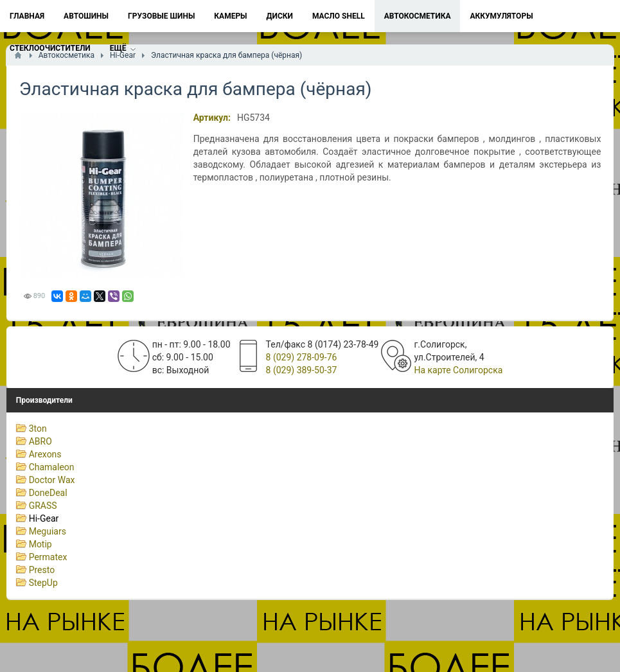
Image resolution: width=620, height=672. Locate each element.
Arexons (45, 454)
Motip (40, 544)
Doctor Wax (52, 480)
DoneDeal (48, 493)
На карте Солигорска (458, 370)
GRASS (43, 506)
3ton (38, 429)
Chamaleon (52, 467)
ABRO (40, 441)
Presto (42, 570)
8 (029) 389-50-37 (302, 370)
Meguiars (48, 531)
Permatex (48, 557)
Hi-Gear (44, 518)
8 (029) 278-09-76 (302, 357)
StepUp (43, 583)
